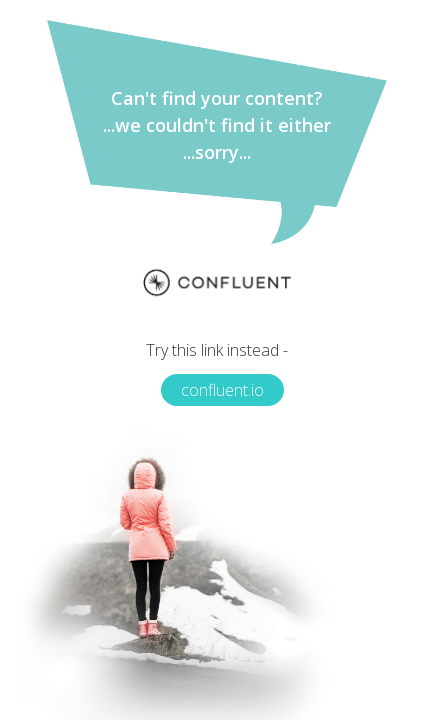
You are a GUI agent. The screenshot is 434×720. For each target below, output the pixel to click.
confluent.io (222, 390)
